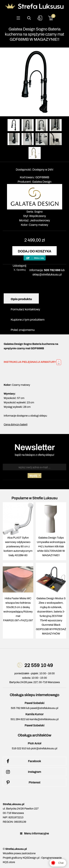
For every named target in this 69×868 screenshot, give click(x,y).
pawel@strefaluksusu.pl (44, 708)
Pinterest (23, 783)
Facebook (23, 761)
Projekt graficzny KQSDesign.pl (21, 858)
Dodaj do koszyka (34, 251)
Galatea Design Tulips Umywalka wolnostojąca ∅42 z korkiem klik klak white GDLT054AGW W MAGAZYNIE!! (51, 546)
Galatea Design (42, 182)
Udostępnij (20, 266)
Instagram (23, 772)
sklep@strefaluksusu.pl (47, 275)
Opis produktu (21, 299)
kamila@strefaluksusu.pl (44, 719)
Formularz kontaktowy (25, 309)
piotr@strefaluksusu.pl (44, 748)
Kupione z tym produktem (28, 320)
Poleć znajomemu (23, 330)
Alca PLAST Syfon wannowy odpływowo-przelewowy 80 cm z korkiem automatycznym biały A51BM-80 (18, 546)
